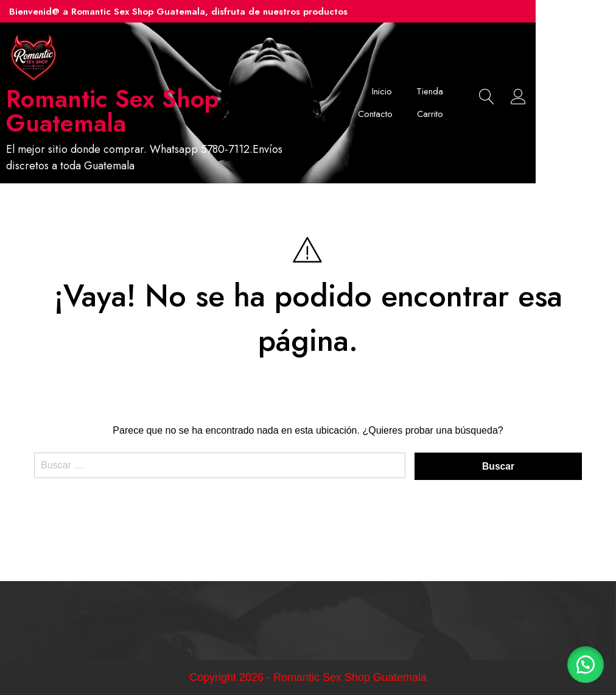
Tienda (430, 91)
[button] (586, 665)
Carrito (489, 115)
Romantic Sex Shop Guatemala (128, 111)
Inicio (382, 91)
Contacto (485, 91)
